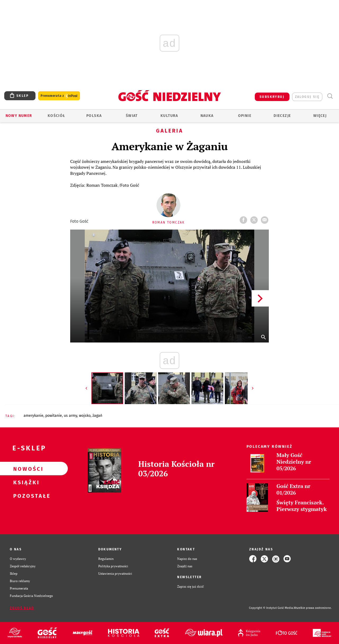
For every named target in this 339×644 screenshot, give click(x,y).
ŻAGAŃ (97, 416)
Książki (25, 482)
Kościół (57, 116)
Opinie (245, 116)
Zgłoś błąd (22, 608)
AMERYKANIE (34, 416)
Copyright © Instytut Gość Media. (271, 608)
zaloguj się (307, 97)
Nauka (207, 116)
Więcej (320, 116)
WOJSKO (85, 416)
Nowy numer (19, 116)
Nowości (25, 469)
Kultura (169, 116)
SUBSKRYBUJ (272, 97)
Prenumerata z (59, 96)
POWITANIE (54, 416)
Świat (132, 116)
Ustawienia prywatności (115, 574)
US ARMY (70, 416)
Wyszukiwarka (330, 96)
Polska (94, 116)
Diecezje (282, 116)
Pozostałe (25, 496)
